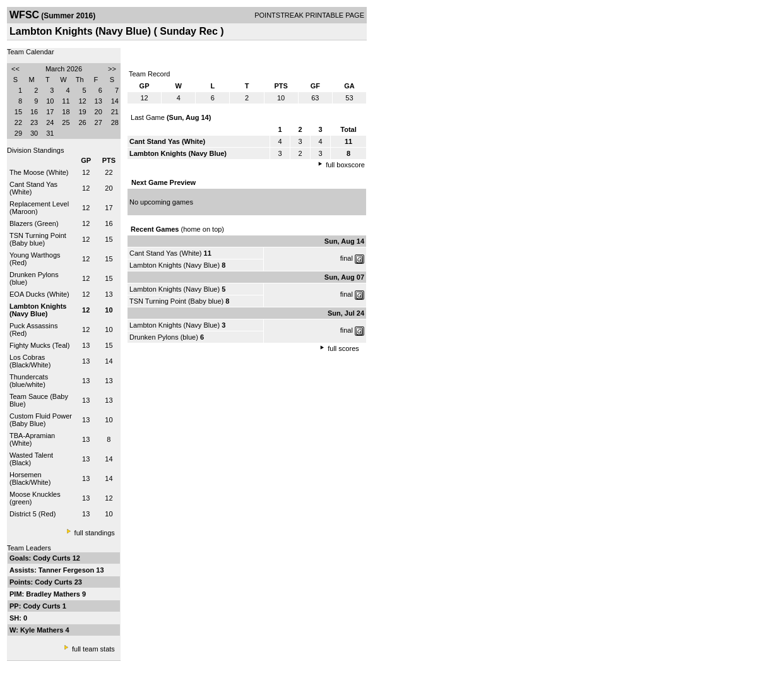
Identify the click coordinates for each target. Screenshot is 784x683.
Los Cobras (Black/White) (30, 361)
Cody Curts (52, 558)
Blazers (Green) (34, 223)
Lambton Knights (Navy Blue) (175, 265)
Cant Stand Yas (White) (166, 253)
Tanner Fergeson (67, 570)
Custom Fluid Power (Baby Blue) (41, 420)
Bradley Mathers (54, 594)
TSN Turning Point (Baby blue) (38, 239)
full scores (343, 348)
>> (112, 69)
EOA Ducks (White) (39, 294)
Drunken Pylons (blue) (164, 337)
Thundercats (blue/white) (29, 381)
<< (15, 69)
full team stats (93, 649)
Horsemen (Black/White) (30, 478)
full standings (95, 533)
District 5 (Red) (33, 514)
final (347, 258)
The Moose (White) (39, 172)
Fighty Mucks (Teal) (39, 345)
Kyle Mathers (43, 630)
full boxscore (345, 165)
